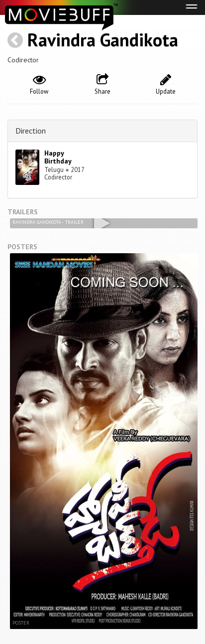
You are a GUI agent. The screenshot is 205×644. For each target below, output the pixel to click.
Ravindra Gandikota (103, 40)
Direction (31, 131)
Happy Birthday (58, 157)
